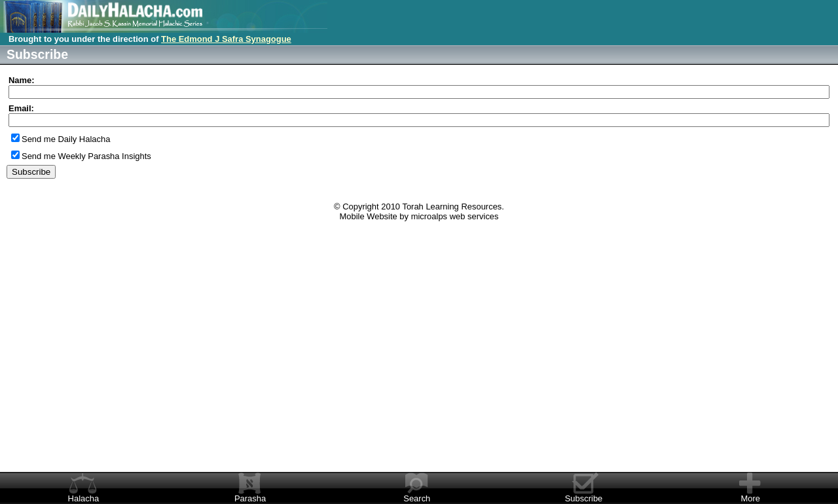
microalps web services (455, 216)
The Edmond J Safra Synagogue (226, 39)
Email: (21, 108)
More (750, 498)
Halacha (84, 498)
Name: (22, 80)
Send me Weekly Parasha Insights (86, 156)
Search (417, 498)
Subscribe (584, 498)
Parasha (250, 498)
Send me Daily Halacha (66, 139)
